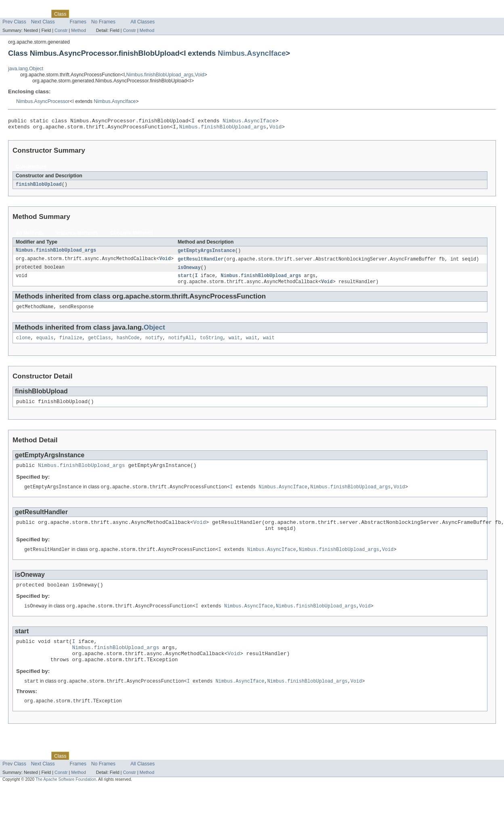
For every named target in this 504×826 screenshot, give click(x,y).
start (185, 280)
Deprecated (115, 14)
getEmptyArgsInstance (206, 254)
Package (37, 14)
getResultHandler (201, 263)
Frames (78, 22)
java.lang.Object (26, 69)
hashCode (128, 345)
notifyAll (181, 345)
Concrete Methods (132, 236)
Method (78, 30)
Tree (92, 14)
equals (45, 345)
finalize (71, 345)
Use (78, 14)
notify (154, 345)
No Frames (103, 22)
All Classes (143, 22)
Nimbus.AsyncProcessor (43, 101)
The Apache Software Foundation (66, 800)
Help (154, 14)
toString (211, 345)
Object (154, 333)
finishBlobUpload (39, 187)
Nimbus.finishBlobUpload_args (160, 75)
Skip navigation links (22, 7)
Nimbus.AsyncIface (252, 53)
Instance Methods (77, 236)
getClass (100, 345)
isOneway (189, 271)
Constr (61, 30)
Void (199, 75)
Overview (13, 14)
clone (23, 345)
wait (234, 345)
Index (138, 14)
